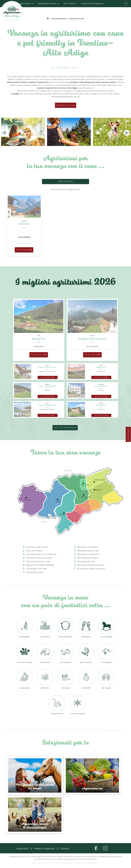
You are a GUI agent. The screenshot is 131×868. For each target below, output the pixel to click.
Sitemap (34, 865)
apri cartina (65, 181)
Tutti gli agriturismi (65, 428)
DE (126, 3)
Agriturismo (25, 3)
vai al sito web (24, 250)
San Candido (24, 237)
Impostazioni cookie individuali (72, 865)
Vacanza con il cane (66, 105)
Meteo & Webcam (45, 851)
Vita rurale (68, 3)
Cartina (65, 851)
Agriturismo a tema (47, 3)
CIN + (24, 227)
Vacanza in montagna (91, 3)
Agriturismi (128, 434)
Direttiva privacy (54, 865)
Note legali (43, 865)
